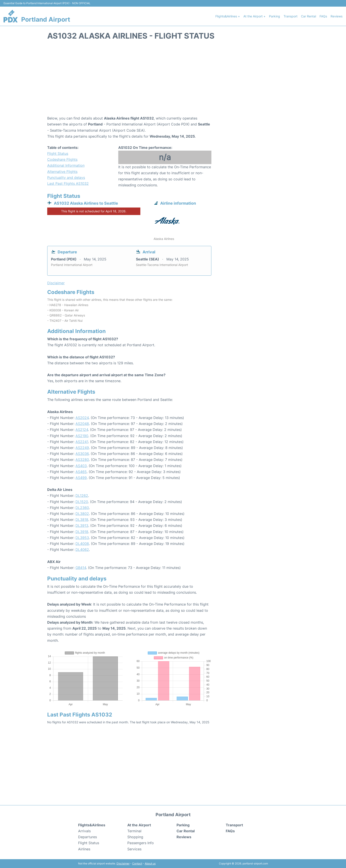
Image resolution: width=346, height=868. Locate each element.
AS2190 (82, 436)
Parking (275, 16)
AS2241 (82, 442)
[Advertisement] (173, 80)
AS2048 (82, 424)
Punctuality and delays (66, 178)
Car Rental (308, 16)
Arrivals (84, 831)
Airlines (84, 849)
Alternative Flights (62, 172)
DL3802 (82, 514)
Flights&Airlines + (228, 16)
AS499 (81, 478)
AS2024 (82, 418)
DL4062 (82, 550)
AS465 (81, 472)
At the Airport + (254, 16)
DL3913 (82, 526)
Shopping (135, 837)
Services (134, 849)
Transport (291, 16)
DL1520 (82, 502)
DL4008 (82, 544)
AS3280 (82, 460)
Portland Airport (46, 19)
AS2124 (82, 430)
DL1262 (82, 496)
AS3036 (82, 454)
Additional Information (66, 165)
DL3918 (82, 532)
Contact (137, 863)
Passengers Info (141, 843)
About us (150, 863)
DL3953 (82, 538)
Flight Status (58, 153)
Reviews (337, 16)
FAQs (323, 16)
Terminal (134, 831)
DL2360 (82, 508)
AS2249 (82, 448)
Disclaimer (123, 863)
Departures (87, 837)
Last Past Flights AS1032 (68, 183)
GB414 (81, 568)
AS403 (81, 466)
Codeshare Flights (62, 159)
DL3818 (82, 520)
